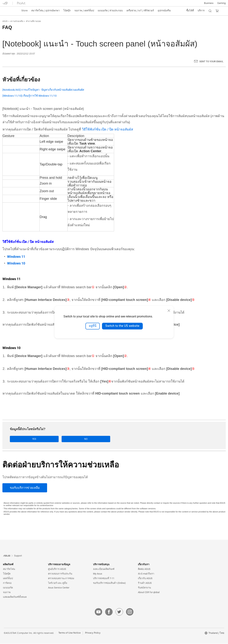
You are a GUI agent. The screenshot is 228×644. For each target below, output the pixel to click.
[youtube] (98, 612)
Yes (22, 439)
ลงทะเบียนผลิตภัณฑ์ (104, 569)
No (47, 439)
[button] (221, 3)
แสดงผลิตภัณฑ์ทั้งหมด (15, 597)
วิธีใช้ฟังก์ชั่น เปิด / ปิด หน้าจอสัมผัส (107, 129)
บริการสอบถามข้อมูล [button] (59, 565)
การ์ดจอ (7, 583)
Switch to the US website (122, 326)
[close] (169, 311)
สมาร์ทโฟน (9, 569)
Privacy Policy (93, 633)
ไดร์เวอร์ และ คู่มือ (58, 583)
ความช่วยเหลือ (17, 21)
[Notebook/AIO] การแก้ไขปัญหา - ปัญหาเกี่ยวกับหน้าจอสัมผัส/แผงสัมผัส (43, 90)
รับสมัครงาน (144, 588)
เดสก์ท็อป (8, 579)
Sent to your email (211, 61)
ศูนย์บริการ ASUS (57, 569)
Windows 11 (16, 257)
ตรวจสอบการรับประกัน (60, 574)
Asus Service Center (59, 588)
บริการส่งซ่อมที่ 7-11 (104, 579)
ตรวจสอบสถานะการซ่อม (61, 579)
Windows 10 (16, 263)
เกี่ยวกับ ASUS (145, 579)
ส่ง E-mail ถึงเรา (146, 574)
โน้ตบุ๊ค (7, 574)
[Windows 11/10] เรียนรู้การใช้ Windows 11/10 (30, 96)
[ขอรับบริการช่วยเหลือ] (25, 488)
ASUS (5, 21)
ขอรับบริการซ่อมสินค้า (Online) (109, 583)
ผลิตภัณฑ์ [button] (8, 565)
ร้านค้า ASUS (145, 583)
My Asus (98, 574)
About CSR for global (149, 593)
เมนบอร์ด (8, 588)
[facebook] (109, 612)
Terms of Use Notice (70, 633)
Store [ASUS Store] (24, 11)
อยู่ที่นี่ (93, 326)
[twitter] (119, 612)
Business (209, 3)
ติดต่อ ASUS (144, 569)
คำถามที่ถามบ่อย (33, 21)
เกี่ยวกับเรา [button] (144, 565)
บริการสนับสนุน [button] (101, 565)
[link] (9, 11)
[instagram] (130, 612)
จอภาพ (7, 593)
